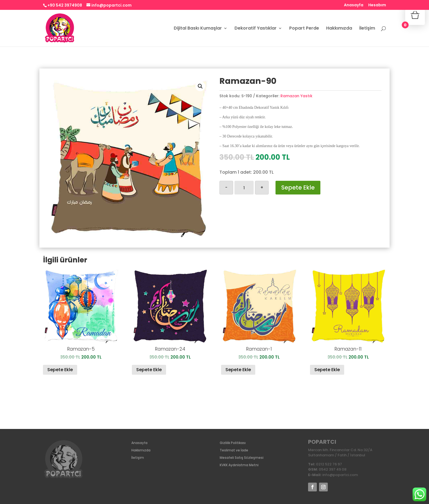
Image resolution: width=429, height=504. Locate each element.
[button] (200, 86)
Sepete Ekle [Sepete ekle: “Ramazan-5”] (60, 370)
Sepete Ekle (298, 187)
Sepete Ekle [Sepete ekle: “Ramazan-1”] (238, 370)
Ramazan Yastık (296, 96)
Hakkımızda (339, 29)
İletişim (367, 29)
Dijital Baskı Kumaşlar (198, 29)
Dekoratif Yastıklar (256, 29)
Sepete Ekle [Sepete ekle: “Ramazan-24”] (149, 370)
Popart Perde (304, 29)
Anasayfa (354, 5)
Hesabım (377, 5)
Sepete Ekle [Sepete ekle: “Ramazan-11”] (327, 370)
